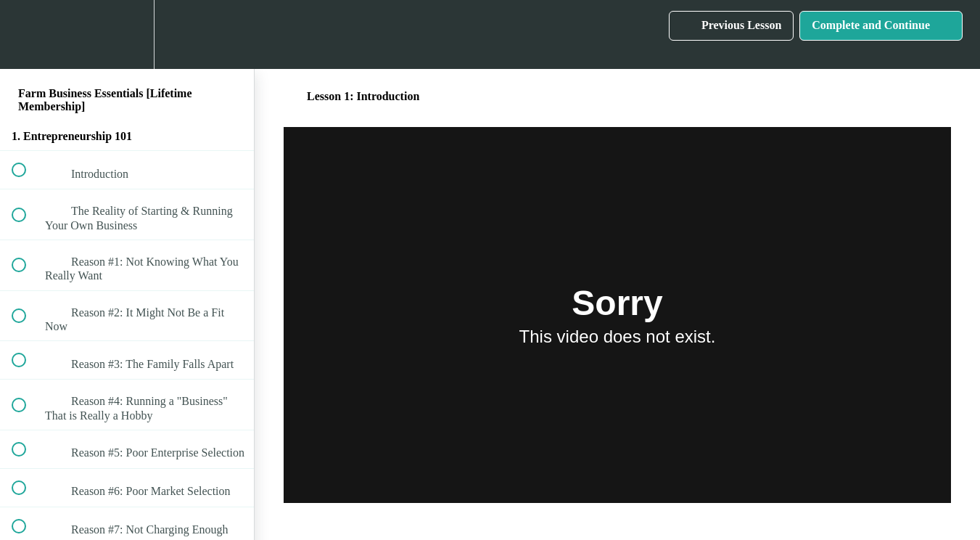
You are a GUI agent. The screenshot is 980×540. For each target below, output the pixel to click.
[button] (27, 34)
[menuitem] (127, 34)
